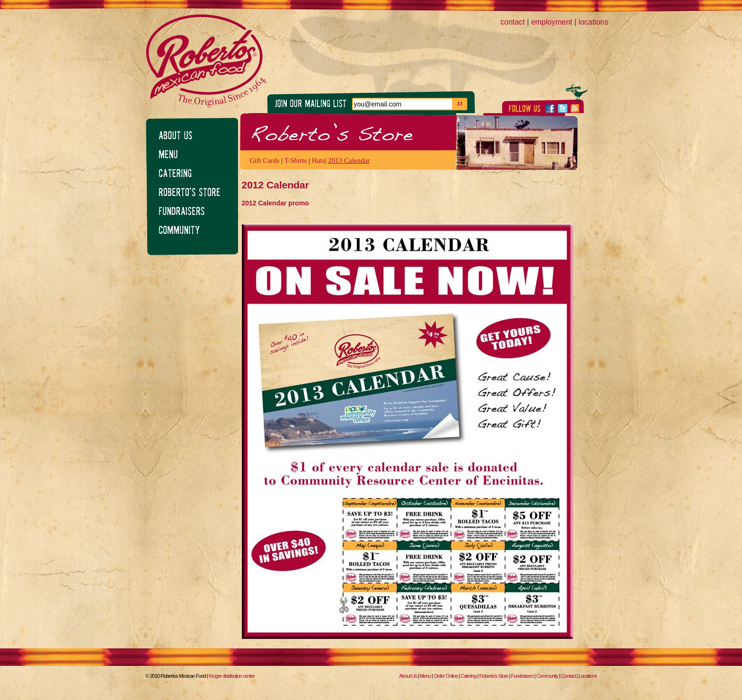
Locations (587, 676)
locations (593, 22)
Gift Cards (265, 160)
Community (547, 676)
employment (552, 22)
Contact (569, 676)
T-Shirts (296, 160)
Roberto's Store (494, 676)
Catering (468, 676)
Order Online (446, 676)
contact (513, 22)
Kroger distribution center (232, 676)
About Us (408, 676)
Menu (425, 676)
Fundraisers (522, 676)
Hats (318, 160)
